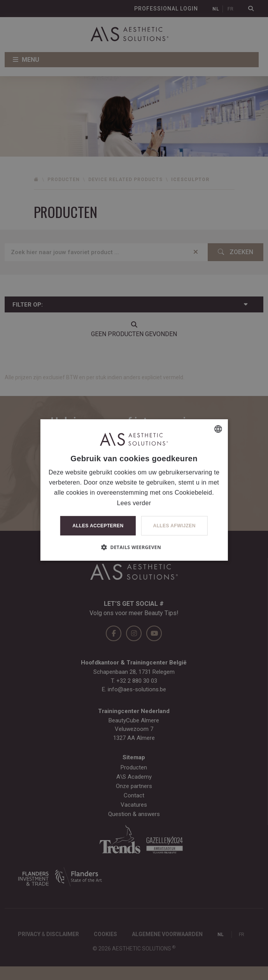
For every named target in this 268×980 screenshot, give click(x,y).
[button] (134, 547)
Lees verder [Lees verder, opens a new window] (134, 503)
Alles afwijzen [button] (174, 526)
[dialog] (134, 490)
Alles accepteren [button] (98, 526)
